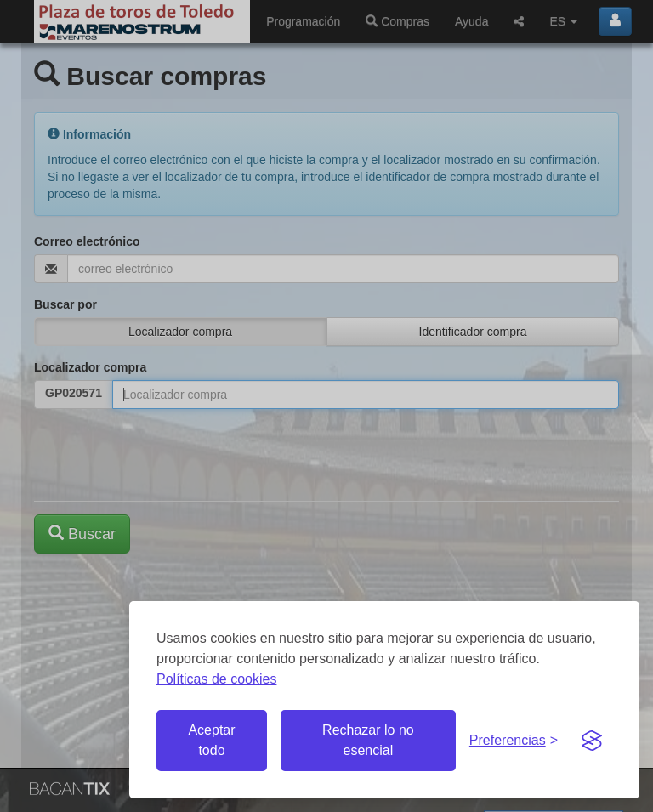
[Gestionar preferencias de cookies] (514, 741)
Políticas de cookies (216, 679)
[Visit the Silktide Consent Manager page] (592, 741)
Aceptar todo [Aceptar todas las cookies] (211, 740)
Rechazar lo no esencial (368, 740)
